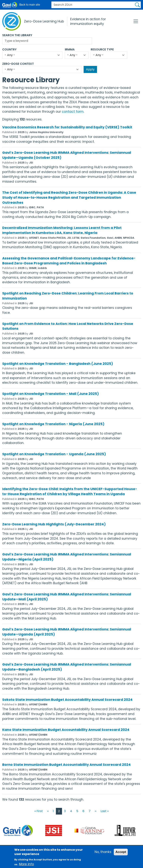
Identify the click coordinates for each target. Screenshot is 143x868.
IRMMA (70, 49)
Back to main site (30, 5)
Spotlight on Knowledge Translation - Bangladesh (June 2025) (58, 364)
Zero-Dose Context (18, 64)
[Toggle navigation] (136, 21)
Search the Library (17, 35)
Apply (137, 5)
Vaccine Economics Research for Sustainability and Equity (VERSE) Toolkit (67, 127)
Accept (121, 854)
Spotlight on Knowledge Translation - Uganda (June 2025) (54, 454)
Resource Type (102, 49)
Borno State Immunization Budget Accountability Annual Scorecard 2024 (66, 765)
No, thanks (103, 854)
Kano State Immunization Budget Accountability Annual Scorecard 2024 (66, 730)
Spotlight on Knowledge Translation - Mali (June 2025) (51, 394)
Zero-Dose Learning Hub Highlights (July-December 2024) (54, 524)
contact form (73, 112)
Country (9, 49)
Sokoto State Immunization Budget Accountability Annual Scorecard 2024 (67, 700)
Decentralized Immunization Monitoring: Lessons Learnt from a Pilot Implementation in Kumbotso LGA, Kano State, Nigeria (62, 230)
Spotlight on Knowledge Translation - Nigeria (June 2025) (53, 424)
